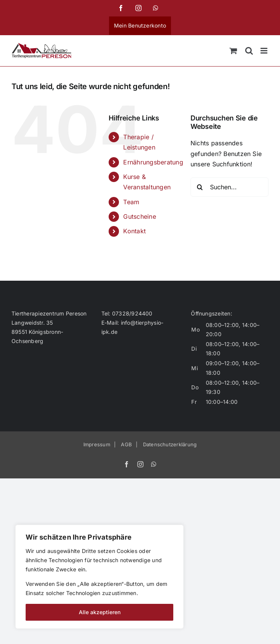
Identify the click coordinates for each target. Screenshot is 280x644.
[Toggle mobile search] (249, 51)
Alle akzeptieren (100, 612)
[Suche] (200, 187)
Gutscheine (139, 216)
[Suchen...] (230, 187)
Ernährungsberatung (153, 162)
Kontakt (134, 231)
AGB (126, 444)
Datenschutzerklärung (170, 444)
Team (131, 202)
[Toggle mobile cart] (233, 51)
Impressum (97, 444)
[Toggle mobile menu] (265, 51)
